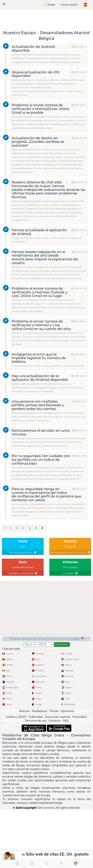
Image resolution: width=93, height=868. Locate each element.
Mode (49, 5)
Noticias (24, 711)
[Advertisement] (46, 20)
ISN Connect (46, 808)
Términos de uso (35, 721)
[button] (4, 4)
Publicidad (36, 717)
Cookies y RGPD (16, 717)
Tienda (54, 711)
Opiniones (67, 711)
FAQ (66, 721)
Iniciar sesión (69, 5)
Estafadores (40, 711)
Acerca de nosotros (58, 717)
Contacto (55, 721)
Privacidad (79, 717)
